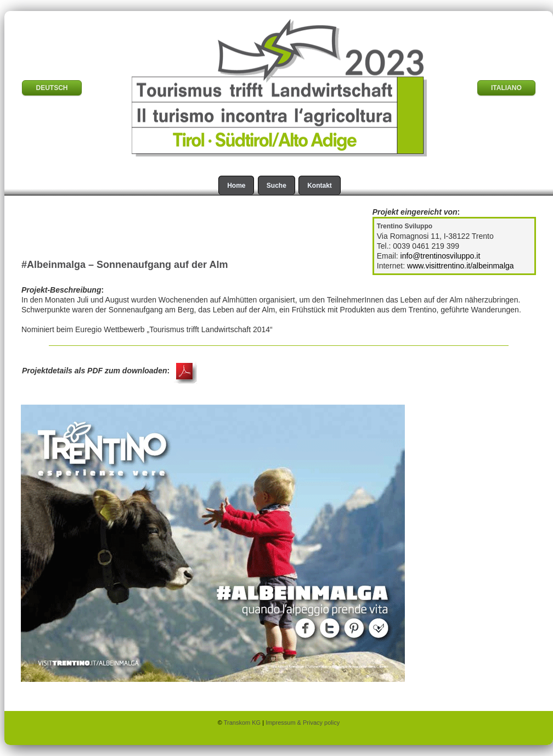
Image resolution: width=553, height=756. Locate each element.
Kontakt (320, 186)
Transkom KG (243, 723)
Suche (276, 186)
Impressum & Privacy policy (303, 723)
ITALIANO (506, 88)
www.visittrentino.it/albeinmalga (461, 266)
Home (236, 186)
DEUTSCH (52, 88)
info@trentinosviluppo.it (441, 256)
